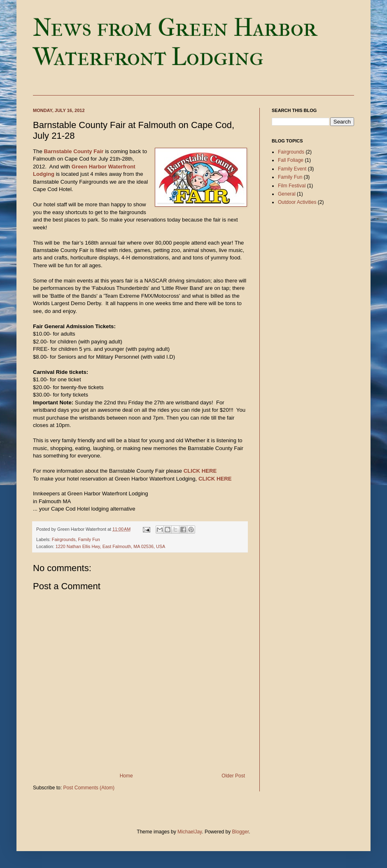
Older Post (233, 776)
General (287, 194)
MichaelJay (190, 832)
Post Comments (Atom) (89, 788)
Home (126, 776)
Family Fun (89, 539)
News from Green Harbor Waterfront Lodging (175, 42)
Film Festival (292, 186)
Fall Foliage (291, 160)
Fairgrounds (64, 539)
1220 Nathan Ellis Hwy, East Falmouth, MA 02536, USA (110, 546)
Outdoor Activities (297, 202)
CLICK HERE (200, 471)
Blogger (241, 832)
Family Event (292, 169)
